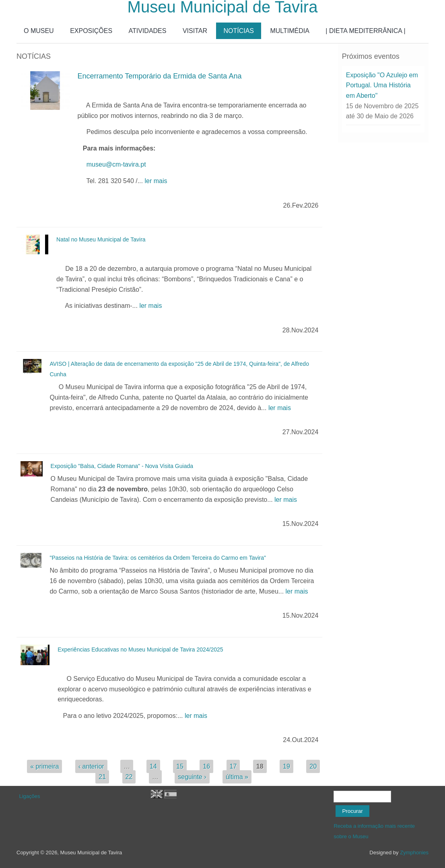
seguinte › (192, 777)
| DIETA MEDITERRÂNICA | (365, 31)
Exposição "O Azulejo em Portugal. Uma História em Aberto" (382, 85)
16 (206, 766)
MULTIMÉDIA (289, 31)
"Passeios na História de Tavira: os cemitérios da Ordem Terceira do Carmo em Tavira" (158, 558)
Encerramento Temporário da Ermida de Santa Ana (160, 76)
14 (153, 766)
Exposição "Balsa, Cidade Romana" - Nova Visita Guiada (122, 466)
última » (237, 777)
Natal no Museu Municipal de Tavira (101, 239)
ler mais (156, 181)
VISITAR (195, 31)
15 (180, 766)
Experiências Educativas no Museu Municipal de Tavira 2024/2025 (140, 649)
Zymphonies (414, 853)
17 (233, 766)
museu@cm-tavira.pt (116, 164)
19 (286, 766)
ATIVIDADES (148, 31)
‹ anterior (91, 766)
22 (129, 777)
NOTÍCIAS (239, 31)
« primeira (44, 766)
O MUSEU (39, 31)
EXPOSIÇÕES (91, 31)
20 (313, 766)
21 (102, 777)
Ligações (30, 796)
